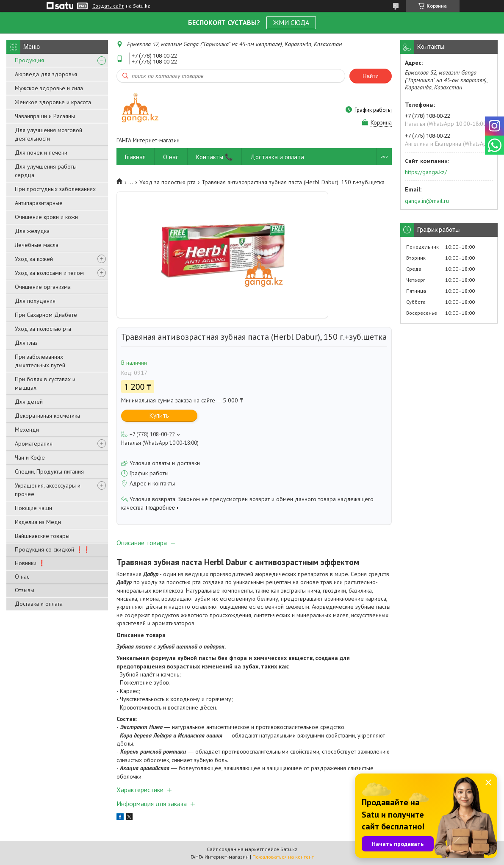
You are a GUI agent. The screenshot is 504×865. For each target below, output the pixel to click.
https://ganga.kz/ (426, 172)
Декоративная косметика (47, 416)
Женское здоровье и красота (53, 102)
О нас (22, 577)
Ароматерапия (34, 444)
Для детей (29, 402)
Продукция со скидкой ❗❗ (53, 549)
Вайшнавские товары (42, 536)
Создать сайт (108, 6)
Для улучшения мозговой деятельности (48, 134)
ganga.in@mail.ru (427, 201)
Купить (159, 415)
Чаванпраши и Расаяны (45, 116)
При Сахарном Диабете (46, 315)
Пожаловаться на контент (283, 857)
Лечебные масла (37, 245)
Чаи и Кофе (30, 457)
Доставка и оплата (39, 604)
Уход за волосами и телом (49, 273)
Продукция (29, 60)
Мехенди (27, 430)
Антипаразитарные (39, 203)
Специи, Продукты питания (49, 471)
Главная (135, 157)
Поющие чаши (33, 508)
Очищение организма (43, 287)
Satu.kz (289, 849)
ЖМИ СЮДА (291, 22)
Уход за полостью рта (43, 329)
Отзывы (25, 590)
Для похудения (35, 301)
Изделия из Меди (38, 522)
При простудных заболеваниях (55, 189)
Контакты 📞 (215, 157)
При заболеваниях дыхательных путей (40, 361)
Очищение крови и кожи (46, 217)
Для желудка (32, 231)
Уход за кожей (34, 259)
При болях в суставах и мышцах (45, 383)
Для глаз (26, 343)
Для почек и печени (41, 152)
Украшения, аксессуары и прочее (48, 490)
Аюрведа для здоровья (46, 74)
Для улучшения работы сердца (46, 171)
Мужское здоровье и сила (49, 88)
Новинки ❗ (30, 563)
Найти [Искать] (371, 76)
